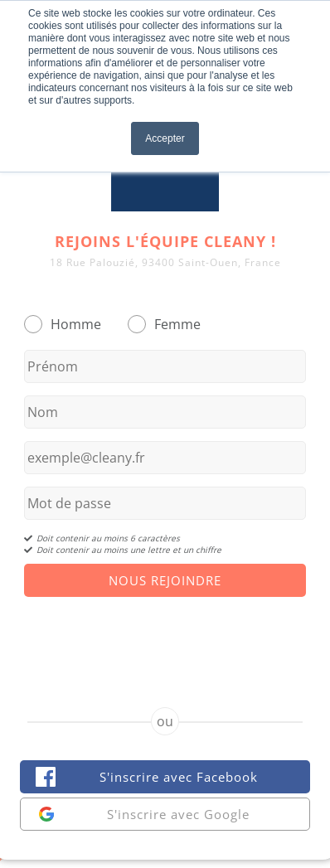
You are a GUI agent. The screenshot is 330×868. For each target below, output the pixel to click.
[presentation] (165, 638)
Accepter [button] (165, 138)
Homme (76, 324)
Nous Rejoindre (165, 580)
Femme (177, 324)
